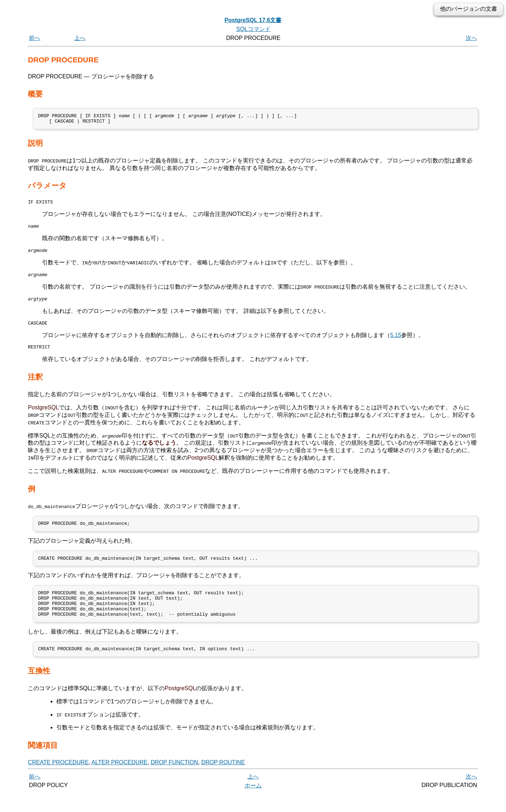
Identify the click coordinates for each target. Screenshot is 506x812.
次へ (471, 38)
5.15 (396, 344)
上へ (80, 38)
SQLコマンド (253, 29)
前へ (35, 38)
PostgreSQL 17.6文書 (253, 20)
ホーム (253, 804)
